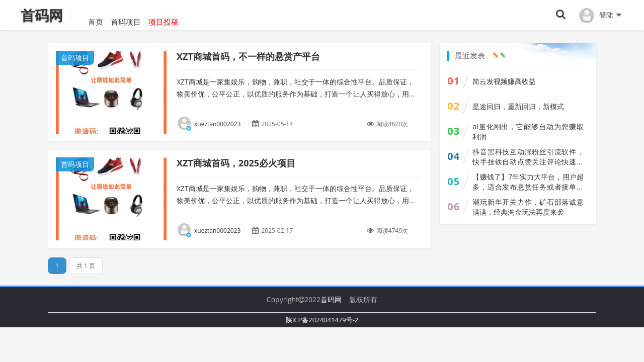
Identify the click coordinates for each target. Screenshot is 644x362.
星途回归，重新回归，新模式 (518, 106)
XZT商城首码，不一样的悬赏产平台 (248, 56)
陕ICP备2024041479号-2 (322, 320)
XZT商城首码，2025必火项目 (236, 163)
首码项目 (126, 15)
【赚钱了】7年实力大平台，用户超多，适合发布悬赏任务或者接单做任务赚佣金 (528, 182)
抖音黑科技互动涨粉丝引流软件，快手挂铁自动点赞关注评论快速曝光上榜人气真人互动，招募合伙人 (528, 157)
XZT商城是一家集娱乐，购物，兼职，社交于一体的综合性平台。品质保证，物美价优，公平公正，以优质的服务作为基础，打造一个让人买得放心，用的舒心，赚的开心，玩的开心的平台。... (296, 200)
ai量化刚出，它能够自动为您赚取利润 (528, 131)
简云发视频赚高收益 (504, 81)
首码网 (331, 299)
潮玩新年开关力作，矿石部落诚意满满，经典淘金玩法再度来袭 (528, 207)
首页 (88, 15)
